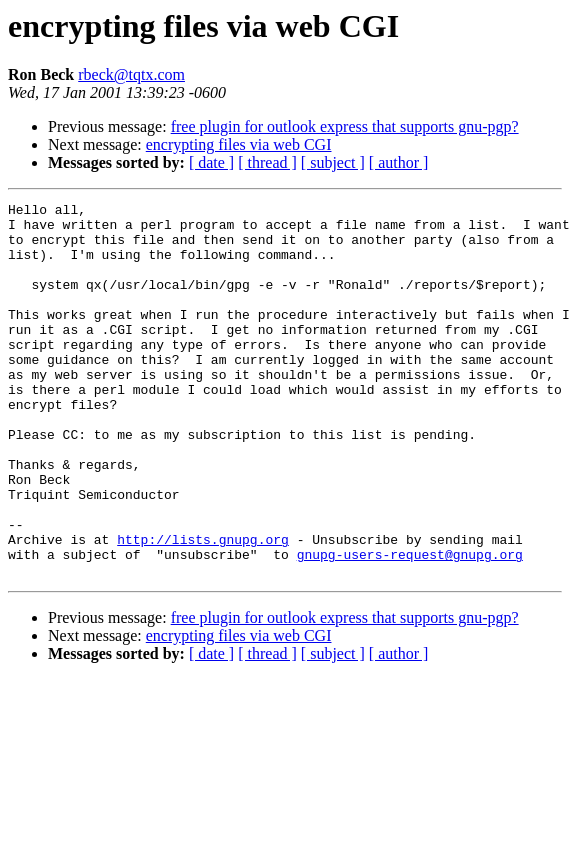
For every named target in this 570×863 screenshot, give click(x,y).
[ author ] (399, 162)
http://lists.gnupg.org (203, 608)
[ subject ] (333, 162)
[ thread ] (267, 162)
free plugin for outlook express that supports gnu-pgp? (345, 126)
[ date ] (211, 162)
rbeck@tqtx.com (131, 74)
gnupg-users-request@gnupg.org (410, 626)
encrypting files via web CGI (239, 144)
